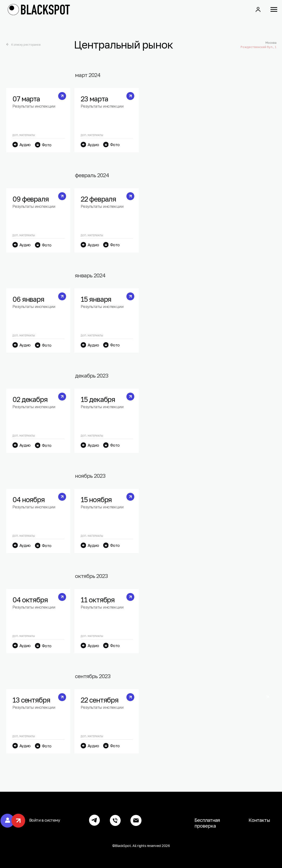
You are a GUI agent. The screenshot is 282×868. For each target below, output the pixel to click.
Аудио (25, 145)
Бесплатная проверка (207, 823)
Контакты (259, 820)
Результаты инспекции (34, 106)
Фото (47, 145)
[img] (6, 44)
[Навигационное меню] (274, 10)
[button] (258, 9)
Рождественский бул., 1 (257, 47)
